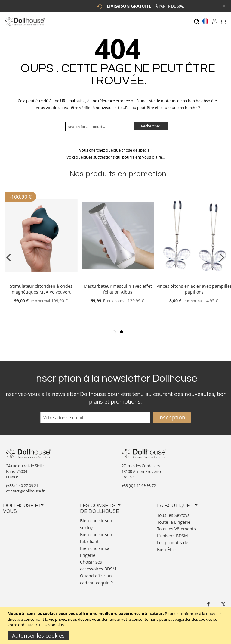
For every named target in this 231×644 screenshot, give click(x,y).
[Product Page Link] (41, 276)
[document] (116, 626)
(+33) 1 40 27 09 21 (22, 482)
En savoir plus (51, 625)
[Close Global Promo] (224, 5)
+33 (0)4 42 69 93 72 (139, 482)
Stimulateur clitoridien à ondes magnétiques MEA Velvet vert (41, 286)
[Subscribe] (172, 414)
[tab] (23, 506)
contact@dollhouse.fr (25, 488)
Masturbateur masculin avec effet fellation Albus (118, 286)
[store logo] (25, 22)
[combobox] (103, 124)
